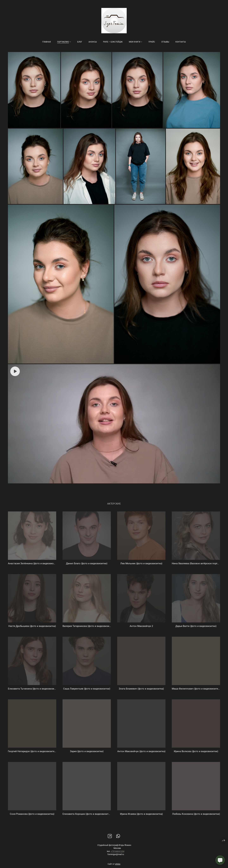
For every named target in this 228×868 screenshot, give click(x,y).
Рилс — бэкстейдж (113, 42)
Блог (80, 42)
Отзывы (165, 42)
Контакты (181, 42)
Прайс (152, 42)
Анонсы (93, 42)
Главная (47, 42)
